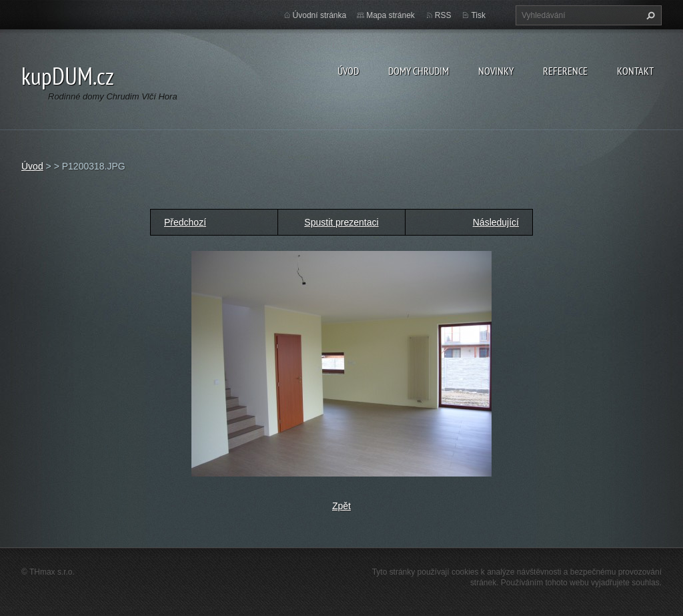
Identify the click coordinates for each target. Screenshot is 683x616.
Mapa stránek (391, 15)
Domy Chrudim (419, 71)
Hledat (649, 15)
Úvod (348, 71)
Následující (496, 222)
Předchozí (185, 222)
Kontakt (635, 71)
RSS (443, 15)
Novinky (496, 71)
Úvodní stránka (320, 15)
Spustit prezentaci (341, 222)
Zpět (341, 506)
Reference (565, 71)
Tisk (478, 15)
